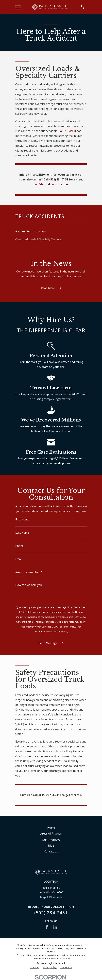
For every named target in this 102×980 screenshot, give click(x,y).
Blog (51, 846)
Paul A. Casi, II (67, 131)
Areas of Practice (51, 834)
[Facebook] (47, 927)
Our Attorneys (51, 840)
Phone (19, 546)
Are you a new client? (29, 572)
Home (51, 828)
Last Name (22, 533)
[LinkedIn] (55, 927)
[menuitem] (51, 231)
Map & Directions (51, 897)
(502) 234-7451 (51, 913)
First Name (22, 519)
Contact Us (51, 851)
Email (19, 559)
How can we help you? (29, 585)
